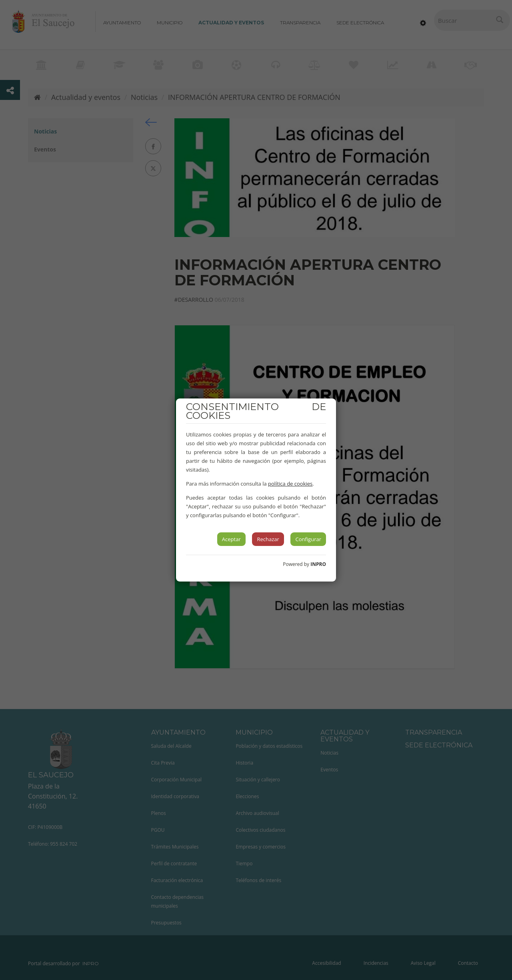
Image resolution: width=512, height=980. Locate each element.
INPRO (318, 564)
